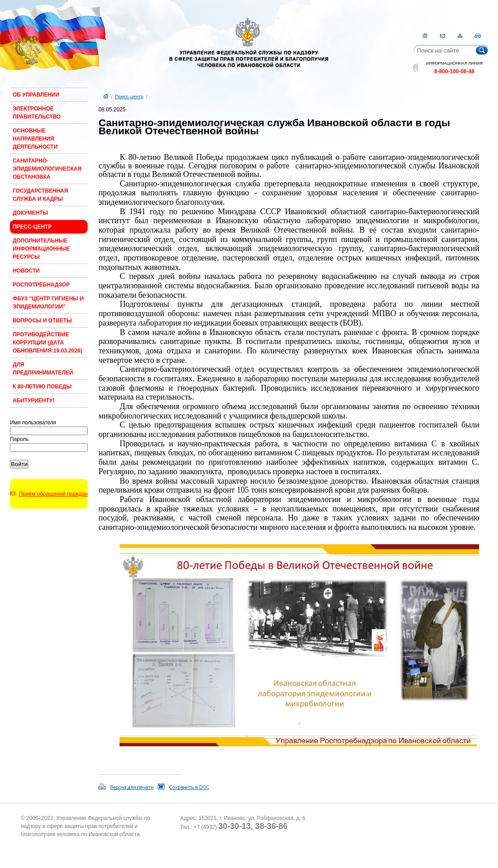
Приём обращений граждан (53, 494)
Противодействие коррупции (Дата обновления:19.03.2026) (47, 343)
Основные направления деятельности (35, 139)
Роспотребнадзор (41, 285)
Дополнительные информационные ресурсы (41, 249)
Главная (425, 36)
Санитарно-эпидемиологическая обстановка (47, 169)
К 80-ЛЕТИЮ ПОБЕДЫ (42, 387)
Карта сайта (460, 36)
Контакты (442, 36)
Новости (26, 271)
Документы (30, 213)
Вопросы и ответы (42, 321)
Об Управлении (36, 95)
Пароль (19, 439)
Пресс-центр (32, 227)
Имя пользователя (33, 423)
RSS (478, 36)
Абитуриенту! (33, 401)
